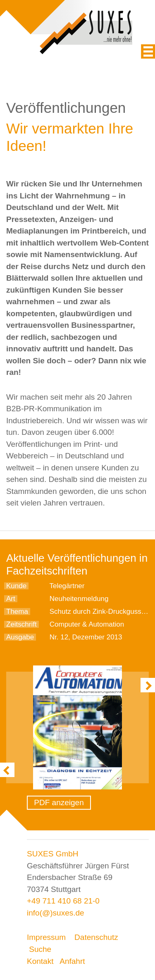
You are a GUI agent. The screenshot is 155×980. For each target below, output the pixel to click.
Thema (17, 612)
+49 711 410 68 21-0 (63, 901)
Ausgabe (20, 637)
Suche (40, 949)
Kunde (16, 586)
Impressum (46, 937)
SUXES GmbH (53, 854)
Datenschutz (96, 937)
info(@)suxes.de (56, 913)
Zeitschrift (21, 624)
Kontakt (40, 961)
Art (11, 599)
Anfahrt (72, 961)
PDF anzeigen (59, 802)
